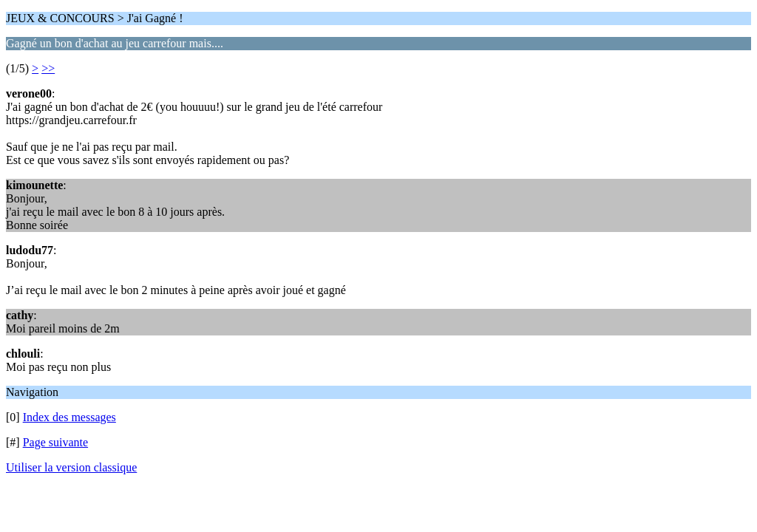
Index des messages (69, 417)
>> (48, 68)
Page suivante (55, 442)
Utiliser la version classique (71, 467)
